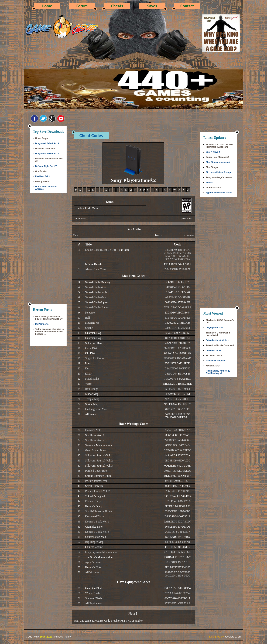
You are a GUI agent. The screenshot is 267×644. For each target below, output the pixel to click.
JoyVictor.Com (233, 637)
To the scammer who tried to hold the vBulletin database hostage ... (49, 332)
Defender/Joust (213, 350)
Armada (210, 183)
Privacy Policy (62, 637)
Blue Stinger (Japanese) (218, 162)
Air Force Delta (213, 188)
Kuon (76, 235)
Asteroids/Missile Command (220, 345)
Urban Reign (41, 138)
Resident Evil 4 (43, 176)
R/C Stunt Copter (214, 356)
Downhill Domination (46, 149)
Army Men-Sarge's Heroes (219, 177)
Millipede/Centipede (216, 361)
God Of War (41, 171)
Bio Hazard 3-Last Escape (219, 172)
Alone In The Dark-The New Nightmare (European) (219, 146)
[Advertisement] (48, 249)
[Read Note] (123, 250)
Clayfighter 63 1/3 (214, 328)
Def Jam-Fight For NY (46, 166)
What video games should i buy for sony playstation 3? (49, 318)
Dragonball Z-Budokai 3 (47, 143)
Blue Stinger (212, 167)
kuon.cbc (159, 235)
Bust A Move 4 (213, 152)
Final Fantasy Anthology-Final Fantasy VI (218, 372)
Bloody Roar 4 (42, 181)
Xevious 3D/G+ (213, 366)
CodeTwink (32, 637)
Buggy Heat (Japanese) (217, 157)
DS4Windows (42, 324)
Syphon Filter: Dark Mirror (219, 193)
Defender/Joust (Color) (217, 340)
